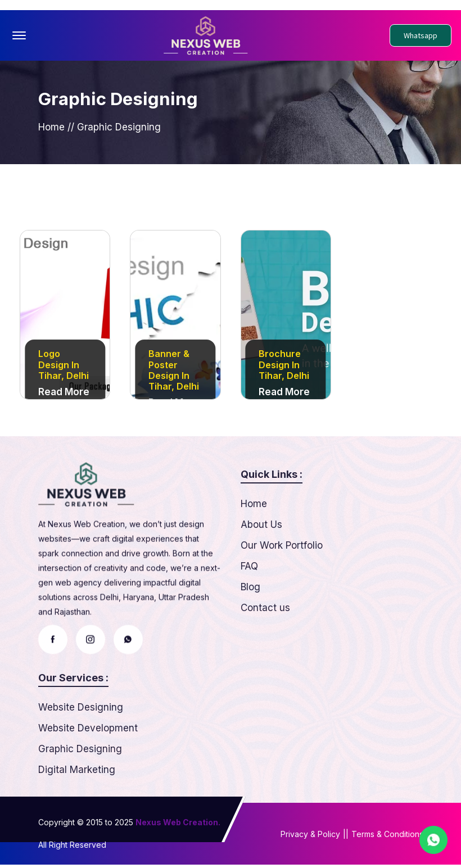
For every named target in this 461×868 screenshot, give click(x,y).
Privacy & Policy (310, 837)
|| (346, 837)
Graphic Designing (80, 795)
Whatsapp (421, 35)
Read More (64, 395)
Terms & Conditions (387, 837)
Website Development (88, 775)
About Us (261, 571)
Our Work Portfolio (282, 592)
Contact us (265, 654)
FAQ (249, 613)
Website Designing (81, 754)
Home (51, 129)
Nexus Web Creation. (178, 826)
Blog (250, 634)
